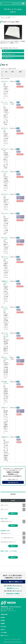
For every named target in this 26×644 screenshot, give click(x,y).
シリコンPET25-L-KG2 (6, 309)
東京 (2, 609)
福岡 (10, 609)
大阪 (4, 609)
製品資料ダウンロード (13, 588)
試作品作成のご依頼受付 (13, 593)
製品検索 (3, 617)
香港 (2, 611)
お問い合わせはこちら (13, 482)
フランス (14, 611)
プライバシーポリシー (16, 639)
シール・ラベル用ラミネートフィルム (10, 17)
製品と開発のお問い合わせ (10, 54)
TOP (1, 17)
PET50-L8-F (6, 214)
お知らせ (3, 629)
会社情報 (3, 620)
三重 (12, 609)
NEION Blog (3, 626)
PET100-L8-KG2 (6, 239)
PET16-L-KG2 (6, 82)
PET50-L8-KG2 (6, 195)
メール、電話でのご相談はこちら (13, 582)
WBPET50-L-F (6, 438)
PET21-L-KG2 (6, 129)
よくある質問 (4, 632)
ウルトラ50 (6, 408)
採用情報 (3, 623)
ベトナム (10, 611)
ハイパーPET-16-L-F (6, 104)
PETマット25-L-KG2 (6, 258)
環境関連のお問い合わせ (10, 58)
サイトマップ (7, 639)
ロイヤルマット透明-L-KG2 (6, 335)
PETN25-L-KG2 (6, 172)
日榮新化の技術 (4, 614)
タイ (6, 611)
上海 (4, 611)
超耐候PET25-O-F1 (6, 383)
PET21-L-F (6, 149)
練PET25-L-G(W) (6, 282)
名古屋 (7, 609)
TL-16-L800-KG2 (6, 358)
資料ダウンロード (8, 51)
